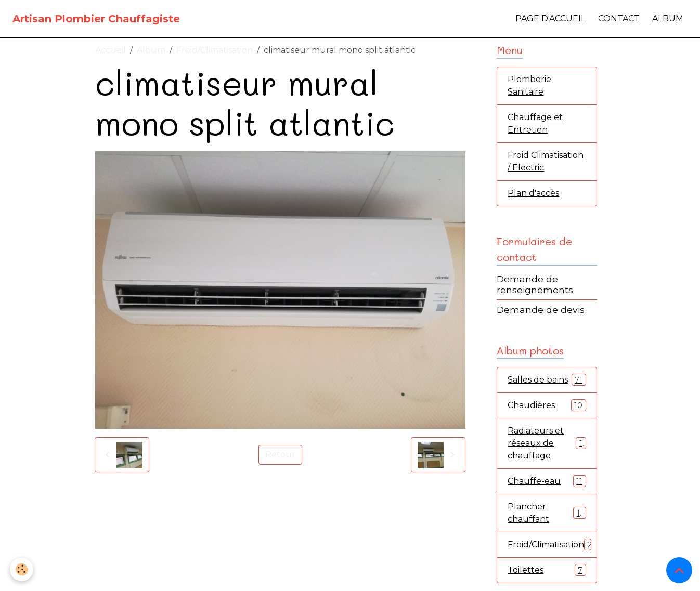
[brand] (96, 19)
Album (668, 18)
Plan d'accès (533, 193)
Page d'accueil (550, 18)
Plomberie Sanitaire (529, 86)
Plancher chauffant (547, 513)
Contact (619, 18)
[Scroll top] (679, 570)
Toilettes (547, 570)
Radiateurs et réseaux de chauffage (547, 443)
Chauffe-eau (547, 481)
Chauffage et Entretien (535, 123)
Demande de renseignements (535, 284)
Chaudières (547, 405)
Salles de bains (547, 380)
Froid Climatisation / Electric (546, 161)
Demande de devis (541, 310)
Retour (280, 455)
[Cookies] (22, 569)
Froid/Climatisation (215, 50)
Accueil (111, 50)
